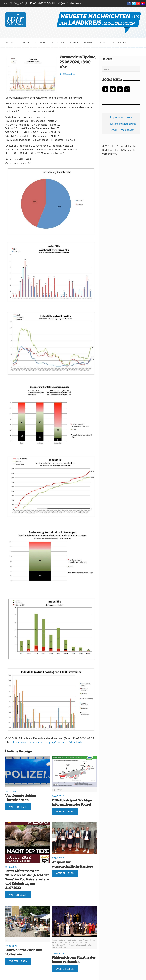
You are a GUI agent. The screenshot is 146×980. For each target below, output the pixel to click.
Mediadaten (128, 130)
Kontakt (131, 117)
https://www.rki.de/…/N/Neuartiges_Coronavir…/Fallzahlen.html (49, 742)
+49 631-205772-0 (39, 3)
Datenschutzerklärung (123, 124)
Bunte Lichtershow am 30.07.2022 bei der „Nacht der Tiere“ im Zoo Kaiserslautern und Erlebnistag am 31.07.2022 (27, 879)
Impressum (116, 117)
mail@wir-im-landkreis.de (70, 3)
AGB (114, 130)
